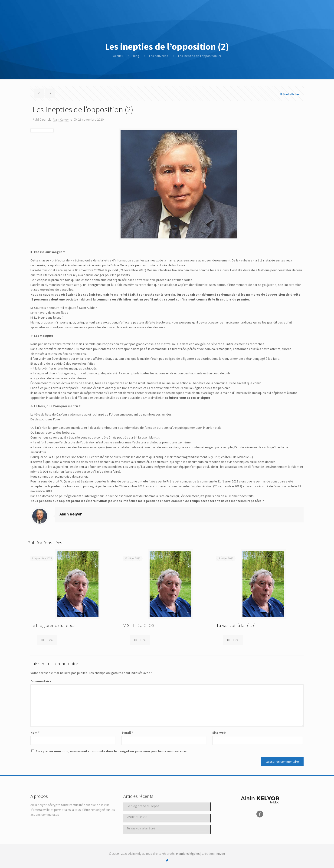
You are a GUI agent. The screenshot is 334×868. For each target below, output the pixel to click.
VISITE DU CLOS (139, 625)
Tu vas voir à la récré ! (237, 625)
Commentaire (41, 681)
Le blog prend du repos (53, 625)
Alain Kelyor (61, 119)
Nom (35, 733)
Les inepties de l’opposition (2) (200, 56)
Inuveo (220, 854)
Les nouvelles (159, 56)
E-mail (127, 733)
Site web (219, 733)
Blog (136, 56)
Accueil (118, 56)
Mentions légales (188, 854)
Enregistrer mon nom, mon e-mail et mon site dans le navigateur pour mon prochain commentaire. (111, 751)
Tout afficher (289, 94)
